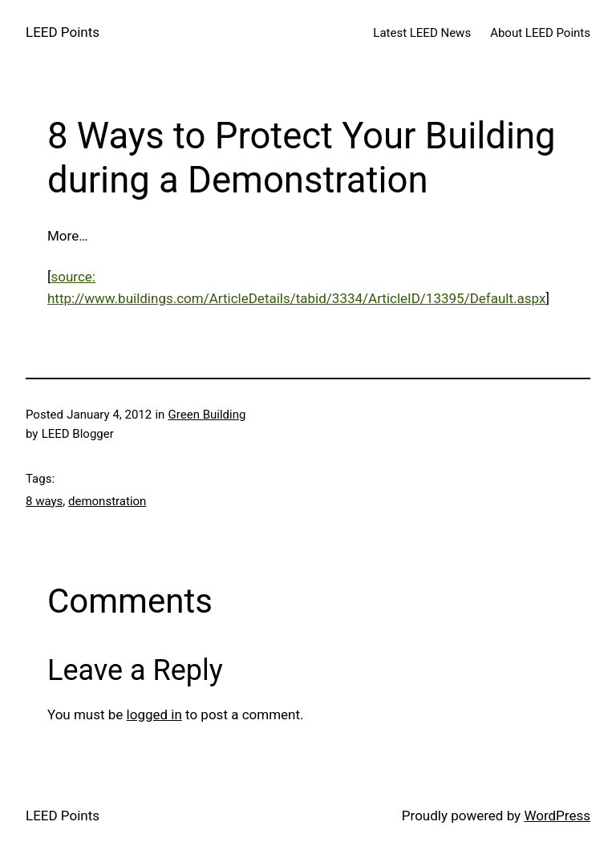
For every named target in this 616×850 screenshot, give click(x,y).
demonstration (107, 501)
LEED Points (63, 32)
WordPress (557, 816)
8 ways (44, 501)
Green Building (207, 415)
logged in (154, 714)
